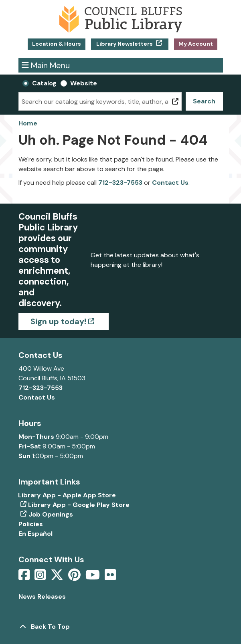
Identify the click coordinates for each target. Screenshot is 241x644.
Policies (31, 524)
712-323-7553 (120, 183)
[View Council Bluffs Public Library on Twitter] (58, 577)
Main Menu (46, 65)
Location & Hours (57, 44)
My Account (196, 44)
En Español (35, 534)
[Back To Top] (121, 627)
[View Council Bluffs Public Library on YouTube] (93, 577)
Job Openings (51, 514)
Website (84, 83)
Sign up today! (58, 321)
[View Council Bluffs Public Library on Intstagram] (41, 577)
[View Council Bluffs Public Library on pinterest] (75, 577)
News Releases (42, 597)
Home (28, 123)
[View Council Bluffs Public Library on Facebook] (25, 577)
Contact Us (170, 183)
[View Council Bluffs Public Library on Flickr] (110, 577)
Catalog (44, 83)
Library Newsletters (125, 44)
